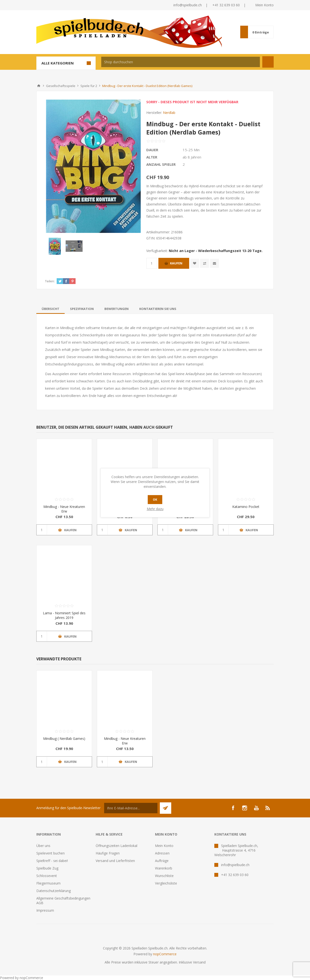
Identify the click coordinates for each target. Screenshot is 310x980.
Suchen (268, 62)
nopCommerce (165, 954)
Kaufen (176, 263)
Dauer (152, 150)
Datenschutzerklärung (54, 891)
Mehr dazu (155, 509)
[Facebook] (233, 808)
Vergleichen (205, 263)
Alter (152, 157)
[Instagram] (245, 808)
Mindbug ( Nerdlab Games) (64, 739)
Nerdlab (169, 113)
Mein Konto (264, 5)
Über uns (43, 846)
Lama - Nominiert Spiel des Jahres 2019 (64, 615)
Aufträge (162, 861)
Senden (166, 808)
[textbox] (181, 62)
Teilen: (50, 281)
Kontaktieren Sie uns (158, 309)
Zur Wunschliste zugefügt (195, 263)
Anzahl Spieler (161, 164)
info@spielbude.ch (188, 5)
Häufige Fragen (108, 853)
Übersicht (50, 309)
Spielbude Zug (47, 868)
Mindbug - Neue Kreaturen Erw (64, 509)
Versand (199, 962)
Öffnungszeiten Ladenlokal (116, 846)
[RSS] (268, 808)
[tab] (50, 309)
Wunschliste (164, 876)
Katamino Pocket (246, 507)
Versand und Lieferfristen (115, 861)
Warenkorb (164, 868)
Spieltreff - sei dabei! (52, 861)
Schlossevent (47, 876)
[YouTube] (256, 808)
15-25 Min (191, 150)
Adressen (162, 853)
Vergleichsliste (166, 883)
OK (155, 500)
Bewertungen (116, 309)
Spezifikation (82, 309)
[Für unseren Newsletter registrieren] (131, 808)
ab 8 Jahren (192, 157)
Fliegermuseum (48, 883)
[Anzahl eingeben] (152, 263)
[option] (55, 246)
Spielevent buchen (50, 853)
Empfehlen (214, 263)
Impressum (45, 910)
